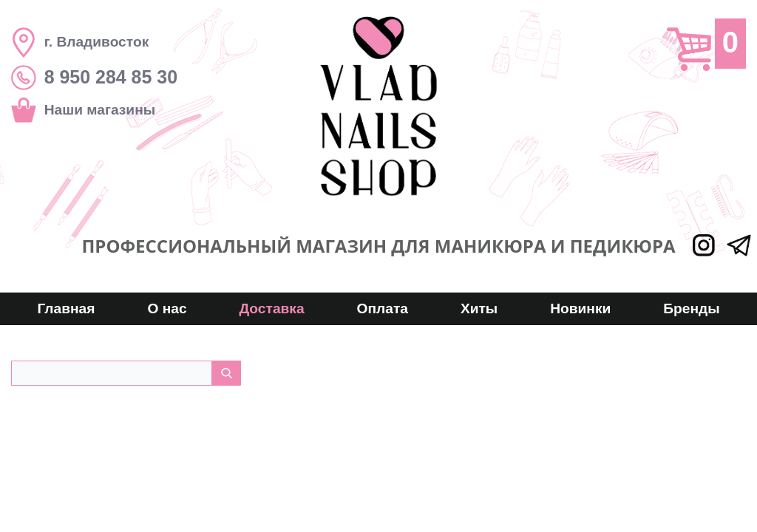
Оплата (383, 308)
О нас (167, 308)
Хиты (479, 308)
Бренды (691, 308)
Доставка (271, 308)
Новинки (580, 308)
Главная (66, 308)
